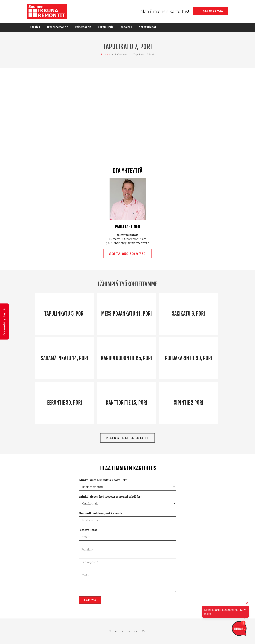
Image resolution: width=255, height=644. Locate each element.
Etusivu (105, 54)
